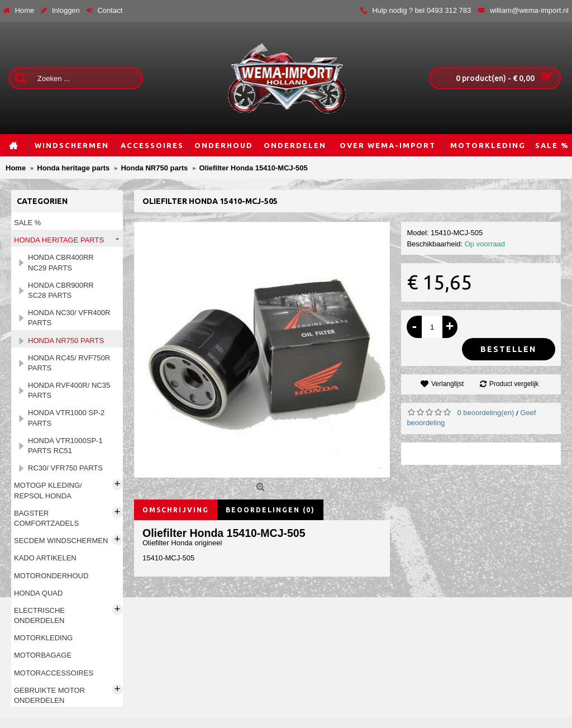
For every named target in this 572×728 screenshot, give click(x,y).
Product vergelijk (514, 384)
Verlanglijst (447, 384)
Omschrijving (176, 510)
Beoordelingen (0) (270, 510)
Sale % (27, 223)
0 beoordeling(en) (485, 413)
